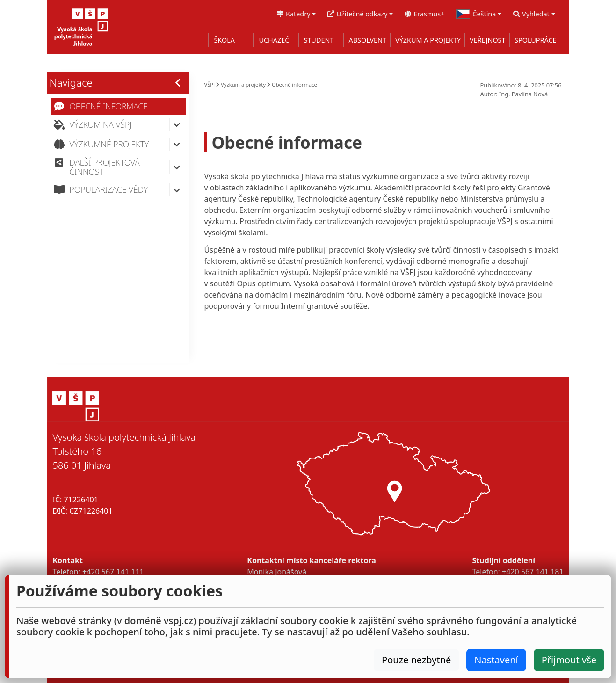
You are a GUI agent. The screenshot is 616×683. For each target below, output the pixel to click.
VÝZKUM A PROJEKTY (428, 40)
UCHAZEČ (274, 40)
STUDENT (319, 40)
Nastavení (496, 660)
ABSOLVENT (367, 40)
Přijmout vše (569, 660)
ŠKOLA (224, 40)
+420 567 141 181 (533, 572)
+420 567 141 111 (113, 572)
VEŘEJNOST (487, 40)
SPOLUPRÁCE (535, 40)
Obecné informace (292, 84)
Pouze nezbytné (416, 660)
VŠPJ (210, 84)
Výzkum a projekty (241, 84)
